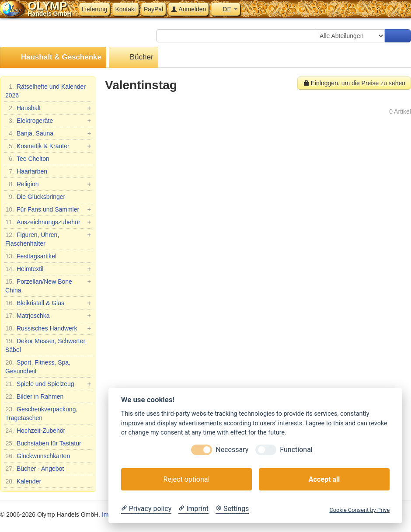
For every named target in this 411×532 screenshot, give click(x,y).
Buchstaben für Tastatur (43, 443)
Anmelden (188, 9)
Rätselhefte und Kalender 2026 (45, 90)
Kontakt (125, 9)
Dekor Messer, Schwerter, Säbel (46, 345)
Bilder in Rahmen (34, 396)
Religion (48, 184)
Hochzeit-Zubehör (35, 431)
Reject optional (186, 479)
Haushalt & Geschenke (53, 57)
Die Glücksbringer (35, 197)
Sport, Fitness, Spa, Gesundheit (38, 366)
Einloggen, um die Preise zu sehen (354, 83)
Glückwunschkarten (38, 456)
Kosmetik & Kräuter (48, 146)
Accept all (324, 479)
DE (225, 9)
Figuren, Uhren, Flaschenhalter (48, 239)
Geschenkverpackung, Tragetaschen (41, 413)
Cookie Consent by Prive (359, 510)
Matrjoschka (48, 316)
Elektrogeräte (48, 121)
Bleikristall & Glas (48, 303)
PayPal (153, 9)
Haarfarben (26, 171)
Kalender (23, 481)
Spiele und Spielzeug (48, 384)
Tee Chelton (27, 159)
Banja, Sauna (48, 133)
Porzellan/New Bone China (48, 285)
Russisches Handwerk (48, 328)
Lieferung (94, 9)
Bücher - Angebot (35, 469)
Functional (296, 450)
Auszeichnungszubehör (48, 222)
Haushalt (48, 108)
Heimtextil (48, 269)
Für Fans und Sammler (48, 209)
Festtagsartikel (31, 256)
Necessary (232, 450)
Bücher (134, 57)
